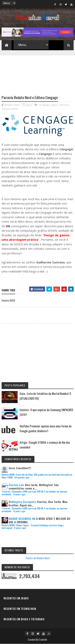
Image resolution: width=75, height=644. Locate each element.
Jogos (54, 105)
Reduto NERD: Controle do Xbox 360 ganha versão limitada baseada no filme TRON (37, 476)
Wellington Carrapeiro (22, 502)
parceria (64, 105)
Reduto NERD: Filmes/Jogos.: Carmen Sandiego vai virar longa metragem (32, 527)
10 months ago (22, 477)
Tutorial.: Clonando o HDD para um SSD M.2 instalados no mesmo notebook (34, 493)
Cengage (44, 105)
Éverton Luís (16, 485)
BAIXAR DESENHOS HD (22, 519)
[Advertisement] (38, 73)
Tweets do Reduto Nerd (37, 558)
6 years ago (19, 494)
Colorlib (43, 639)
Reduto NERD (10, 109)
